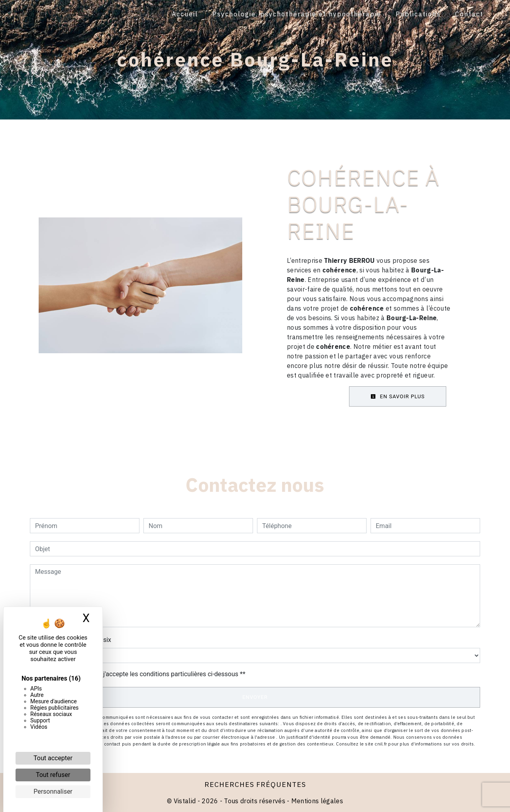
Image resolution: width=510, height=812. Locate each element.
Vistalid (185, 801)
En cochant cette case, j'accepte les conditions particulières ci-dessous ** (142, 674)
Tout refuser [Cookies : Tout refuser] (53, 775)
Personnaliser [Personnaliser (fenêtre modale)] (53, 791)
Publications (418, 14)
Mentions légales (316, 801)
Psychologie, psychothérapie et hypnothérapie (296, 14)
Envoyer (255, 697)
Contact (469, 14)
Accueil (184, 14)
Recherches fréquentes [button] (255, 784)
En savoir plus (398, 396)
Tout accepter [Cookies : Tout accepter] (53, 758)
